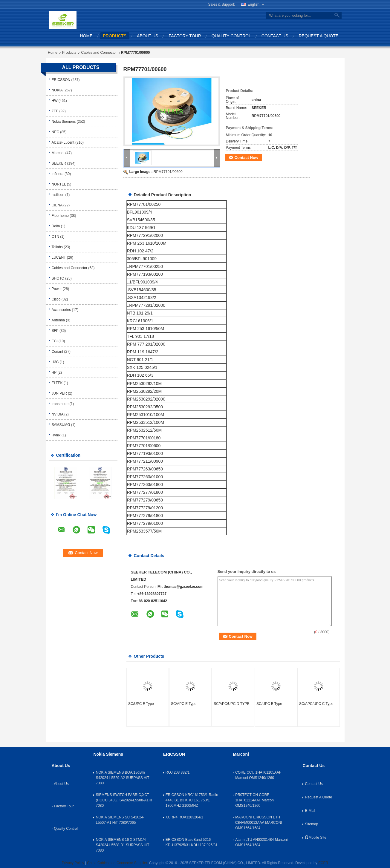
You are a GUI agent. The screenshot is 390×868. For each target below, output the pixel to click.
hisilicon (58, 195)
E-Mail (310, 811)
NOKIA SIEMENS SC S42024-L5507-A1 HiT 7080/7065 (120, 820)
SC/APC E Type (184, 704)
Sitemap (311, 824)
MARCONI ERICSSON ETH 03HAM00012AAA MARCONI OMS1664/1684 (259, 823)
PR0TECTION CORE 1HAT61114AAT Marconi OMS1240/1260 (255, 800)
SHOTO (58, 278)
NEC (55, 132)
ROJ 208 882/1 (178, 772)
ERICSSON (61, 80)
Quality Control (231, 36)
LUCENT (59, 257)
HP (54, 372)
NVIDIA (58, 414)
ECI (55, 341)
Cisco (56, 299)
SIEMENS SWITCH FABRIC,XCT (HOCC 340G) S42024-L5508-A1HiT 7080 (125, 800)
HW (55, 101)
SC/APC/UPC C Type (316, 704)
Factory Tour (185, 36)
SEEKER (59, 163)
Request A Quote (319, 36)
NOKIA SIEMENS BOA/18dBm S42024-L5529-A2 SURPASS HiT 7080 (122, 778)
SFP (55, 331)
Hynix (56, 435)
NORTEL (59, 184)
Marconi (58, 153)
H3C (55, 362)
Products (115, 36)
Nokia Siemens (64, 122)
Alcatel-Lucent (63, 142)
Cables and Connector (99, 53)
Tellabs (57, 247)
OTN (55, 237)
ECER (323, 863)
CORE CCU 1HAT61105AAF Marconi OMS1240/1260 (258, 775)
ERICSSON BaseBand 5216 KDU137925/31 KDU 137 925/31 (192, 842)
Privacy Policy (73, 863)
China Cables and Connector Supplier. (118, 863)
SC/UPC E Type (141, 704)
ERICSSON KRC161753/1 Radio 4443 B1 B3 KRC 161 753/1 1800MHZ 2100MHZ (192, 800)
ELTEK (57, 383)
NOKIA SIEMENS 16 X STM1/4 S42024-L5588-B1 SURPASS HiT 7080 (122, 845)
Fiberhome (60, 216)
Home (86, 36)
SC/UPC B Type (269, 704)
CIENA (57, 205)
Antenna (58, 320)
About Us (147, 36)
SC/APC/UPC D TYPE (232, 704)
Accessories (61, 310)
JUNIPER (59, 393)
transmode (60, 404)
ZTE (55, 111)
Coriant (58, 352)
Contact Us (275, 36)
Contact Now (246, 158)
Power (57, 289)
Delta (56, 226)
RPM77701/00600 (168, 172)
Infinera (58, 174)
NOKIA (57, 90)
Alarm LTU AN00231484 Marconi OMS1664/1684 (261, 842)
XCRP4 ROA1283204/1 (184, 817)
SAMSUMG (61, 425)
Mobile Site (315, 838)
